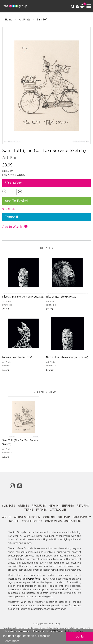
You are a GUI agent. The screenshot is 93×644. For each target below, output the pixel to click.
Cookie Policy (32, 521)
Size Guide (9, 209)
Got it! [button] (80, 637)
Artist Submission (28, 517)
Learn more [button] (11, 641)
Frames (42, 510)
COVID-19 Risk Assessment (63, 521)
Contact (50, 517)
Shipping (68, 506)
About (7, 517)
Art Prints (25, 20)
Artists (24, 506)
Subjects (9, 506)
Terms (29, 510)
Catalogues (58, 510)
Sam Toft (42, 20)
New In (54, 506)
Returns (83, 506)
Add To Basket (16, 201)
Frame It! (12, 217)
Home (9, 20)
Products (39, 506)
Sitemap (64, 517)
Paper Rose (34, 579)
